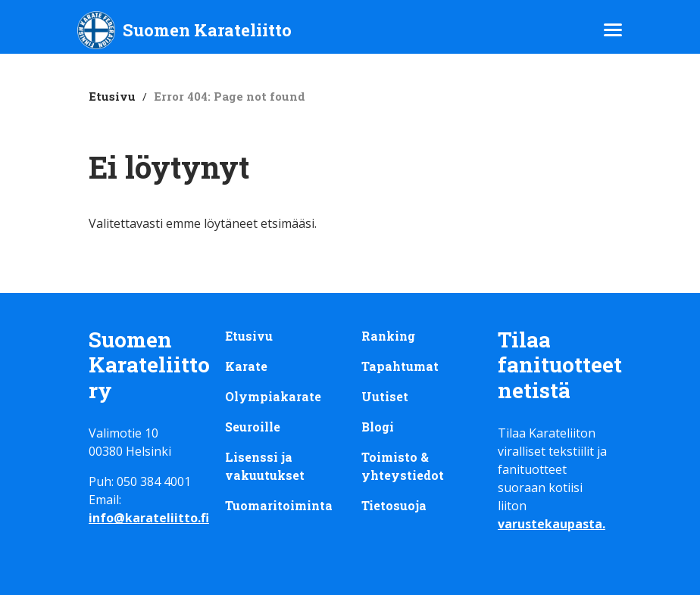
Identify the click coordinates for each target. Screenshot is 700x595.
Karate (246, 366)
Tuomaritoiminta (279, 505)
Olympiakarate (273, 396)
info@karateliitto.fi (149, 518)
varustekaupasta (550, 524)
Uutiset (385, 396)
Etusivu (112, 96)
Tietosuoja (394, 505)
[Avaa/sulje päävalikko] (613, 30)
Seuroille (253, 427)
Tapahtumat (400, 366)
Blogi (378, 427)
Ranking (388, 336)
